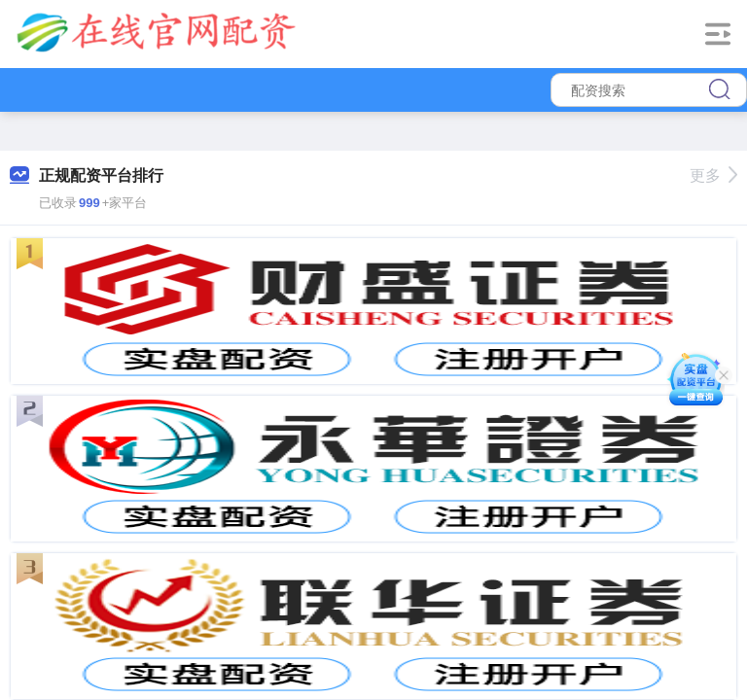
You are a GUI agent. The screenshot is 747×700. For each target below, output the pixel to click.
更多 (713, 175)
